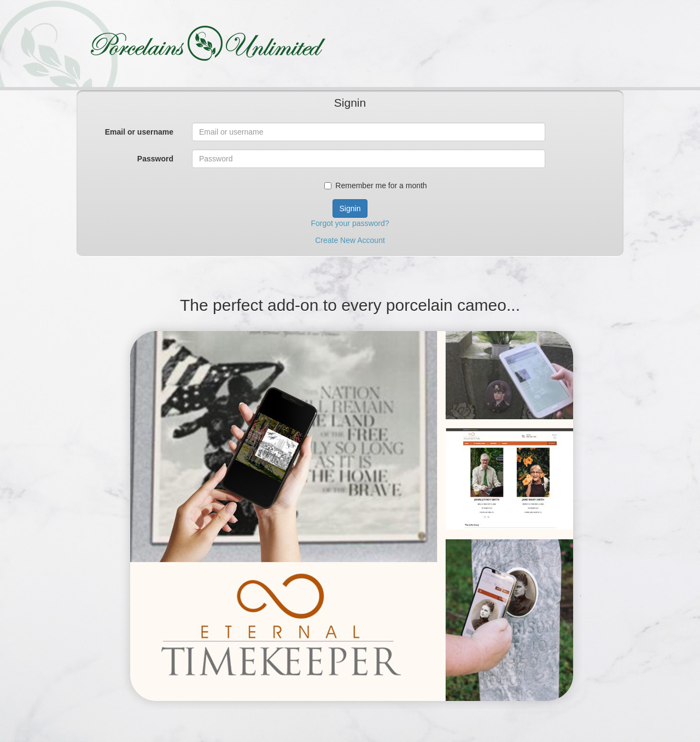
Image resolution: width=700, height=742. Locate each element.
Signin (350, 208)
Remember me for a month (375, 185)
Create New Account (350, 240)
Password (155, 159)
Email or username (139, 132)
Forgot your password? (350, 223)
